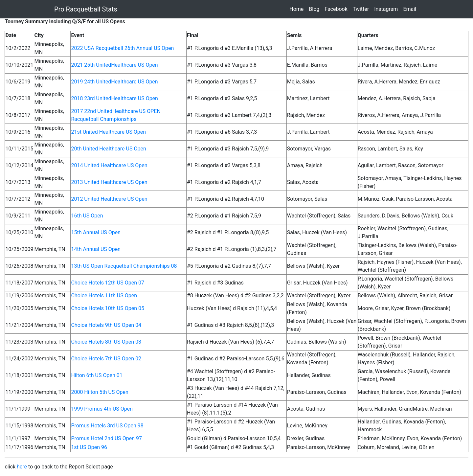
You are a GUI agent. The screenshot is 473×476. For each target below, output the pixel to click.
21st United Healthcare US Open (108, 132)
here (22, 467)
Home (298, 9)
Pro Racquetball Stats (86, 9)
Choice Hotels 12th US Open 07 (108, 283)
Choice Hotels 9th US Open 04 (106, 325)
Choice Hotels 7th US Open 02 (106, 359)
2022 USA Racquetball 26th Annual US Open (122, 48)
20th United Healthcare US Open (108, 149)
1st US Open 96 (89, 447)
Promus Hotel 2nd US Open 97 (106, 438)
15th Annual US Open (96, 232)
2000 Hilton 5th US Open (100, 392)
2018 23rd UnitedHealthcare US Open (114, 98)
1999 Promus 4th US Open (102, 409)
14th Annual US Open (96, 249)
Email (411, 9)
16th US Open (87, 216)
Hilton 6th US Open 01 (97, 375)
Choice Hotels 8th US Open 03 (106, 342)
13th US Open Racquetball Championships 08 (124, 266)
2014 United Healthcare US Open (109, 165)
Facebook (337, 9)
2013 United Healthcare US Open (109, 182)
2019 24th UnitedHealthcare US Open (114, 82)
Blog (315, 9)
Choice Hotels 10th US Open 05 (108, 308)
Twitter (362, 9)
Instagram (387, 9)
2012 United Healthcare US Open (109, 199)
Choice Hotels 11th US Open (104, 295)
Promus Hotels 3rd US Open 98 (107, 426)
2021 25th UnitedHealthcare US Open (114, 65)
